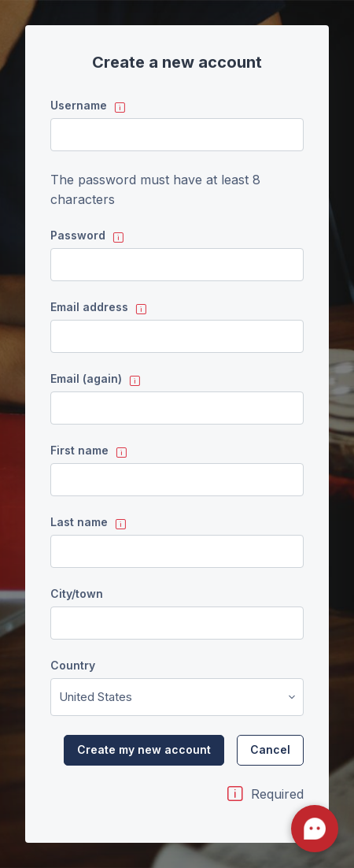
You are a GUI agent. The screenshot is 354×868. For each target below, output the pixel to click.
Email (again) (86, 378)
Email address (89, 307)
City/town (77, 594)
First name (79, 450)
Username (79, 105)
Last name (79, 522)
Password (78, 235)
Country (73, 665)
